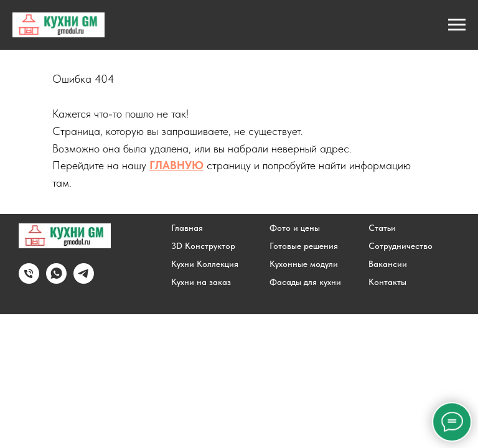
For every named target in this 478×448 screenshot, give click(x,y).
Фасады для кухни (305, 282)
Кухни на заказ (201, 282)
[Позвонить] (29, 280)
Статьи (382, 228)
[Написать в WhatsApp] (56, 280)
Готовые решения (304, 246)
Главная (187, 228)
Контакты (387, 282)
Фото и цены (295, 228)
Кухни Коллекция (205, 264)
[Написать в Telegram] (84, 280)
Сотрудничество (401, 246)
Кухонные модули (304, 264)
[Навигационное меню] (457, 25)
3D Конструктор (203, 246)
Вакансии (388, 264)
